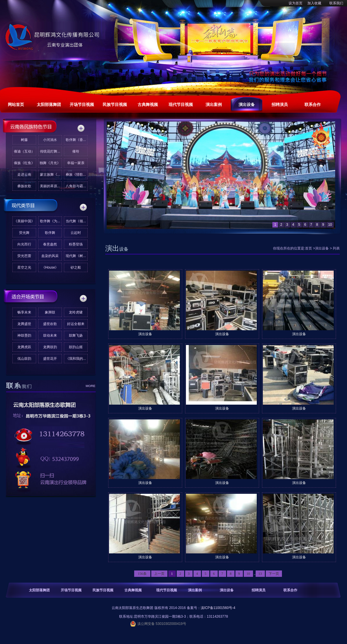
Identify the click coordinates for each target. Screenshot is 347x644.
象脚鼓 (50, 312)
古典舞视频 (133, 590)
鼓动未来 (50, 335)
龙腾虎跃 (24, 347)
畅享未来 (24, 312)
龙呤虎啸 (76, 312)
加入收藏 (314, 3)
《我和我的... (76, 359)
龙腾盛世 (24, 324)
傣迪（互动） (24, 151)
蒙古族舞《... (50, 175)
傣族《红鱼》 (24, 163)
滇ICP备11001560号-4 (218, 608)
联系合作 (290, 590)
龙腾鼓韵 (50, 347)
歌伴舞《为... (50, 221)
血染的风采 (50, 256)
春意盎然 (50, 244)
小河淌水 (50, 140)
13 (260, 574)
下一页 (274, 574)
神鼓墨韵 (24, 335)
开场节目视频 (71, 590)
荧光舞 (24, 233)
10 (248, 574)
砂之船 (76, 267)
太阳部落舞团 (39, 590)
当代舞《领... (76, 221)
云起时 (76, 233)
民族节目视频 (103, 590)
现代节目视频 (167, 590)
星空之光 (24, 267)
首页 (309, 248)
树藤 (24, 140)
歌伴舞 (50, 233)
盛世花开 (50, 359)
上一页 (159, 574)
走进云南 (24, 175)
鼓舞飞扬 (76, 335)
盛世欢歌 (50, 324)
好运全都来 (76, 324)
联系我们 (336, 3)
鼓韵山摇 (76, 347)
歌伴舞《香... (76, 140)
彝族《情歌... (76, 175)
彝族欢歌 (24, 186)
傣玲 (76, 151)
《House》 (50, 267)
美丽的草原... (50, 186)
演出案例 (195, 590)
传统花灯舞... (50, 151)
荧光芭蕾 (24, 256)
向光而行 (24, 244)
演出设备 (322, 248)
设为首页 (296, 3)
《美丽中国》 (24, 221)
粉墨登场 (76, 244)
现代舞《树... (76, 256)
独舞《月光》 (50, 163)
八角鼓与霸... (76, 186)
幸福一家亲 (76, 163)
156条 (142, 574)
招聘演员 (259, 590)
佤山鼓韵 (24, 359)
